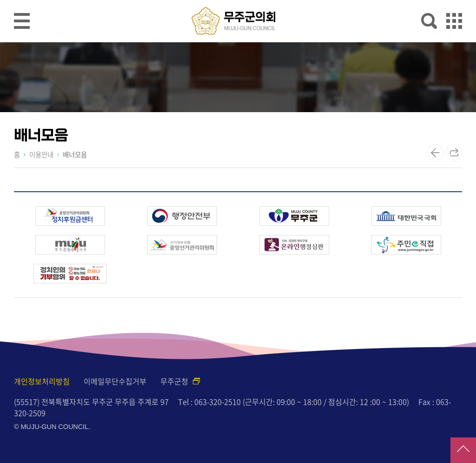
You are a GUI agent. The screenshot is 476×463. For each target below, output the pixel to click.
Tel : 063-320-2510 (209, 402)
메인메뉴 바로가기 (238, 1)
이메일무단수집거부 (115, 381)
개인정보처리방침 (42, 381)
